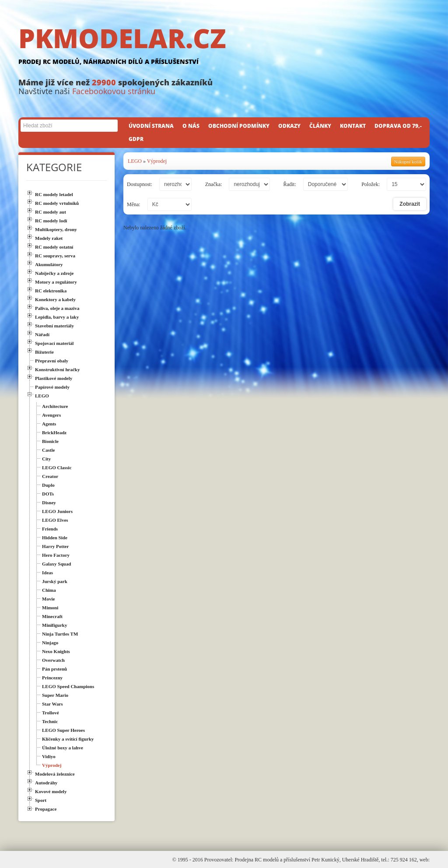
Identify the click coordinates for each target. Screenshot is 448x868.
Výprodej (157, 161)
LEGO (135, 161)
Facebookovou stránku (114, 91)
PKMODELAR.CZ (224, 47)
